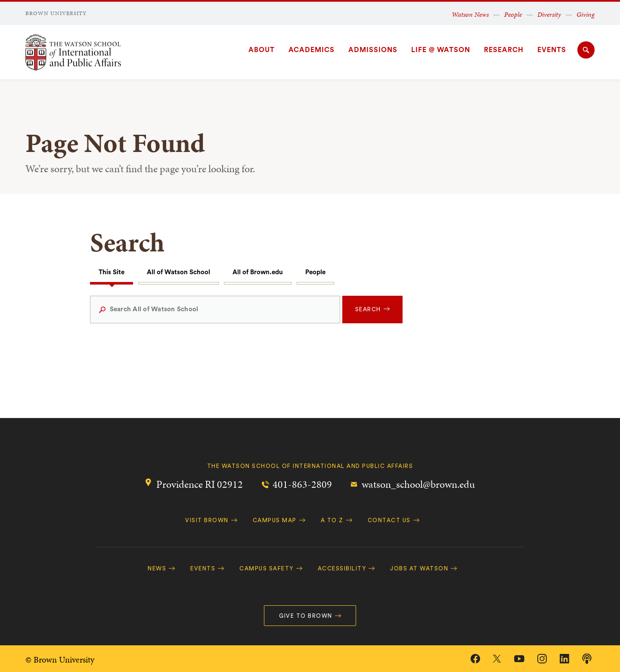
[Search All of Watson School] (215, 310)
